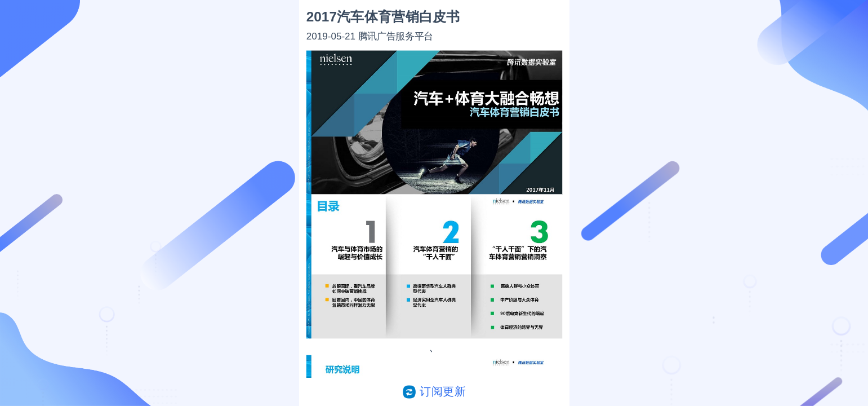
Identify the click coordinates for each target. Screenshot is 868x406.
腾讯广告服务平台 (395, 36)
